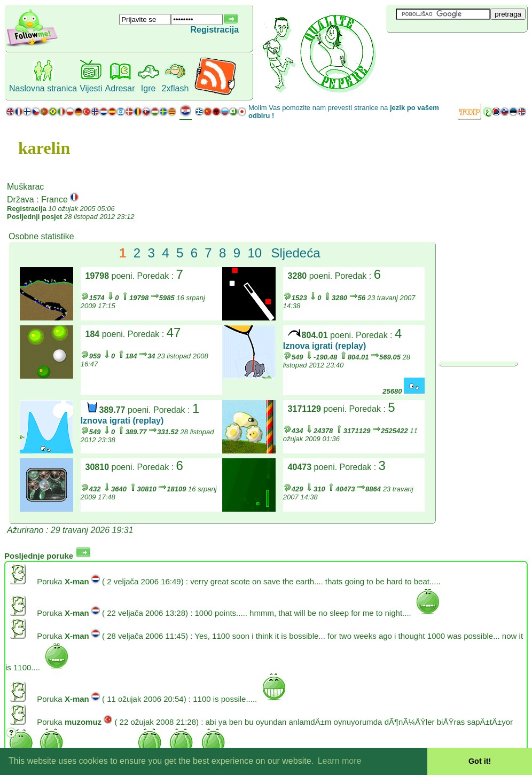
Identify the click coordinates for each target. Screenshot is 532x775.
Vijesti (91, 88)
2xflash (175, 88)
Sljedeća (295, 253)
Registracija (214, 30)
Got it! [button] (480, 761)
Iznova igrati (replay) (325, 346)
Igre (148, 88)
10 (255, 253)
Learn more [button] (340, 761)
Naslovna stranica (43, 88)
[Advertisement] (450, 50)
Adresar (120, 88)
